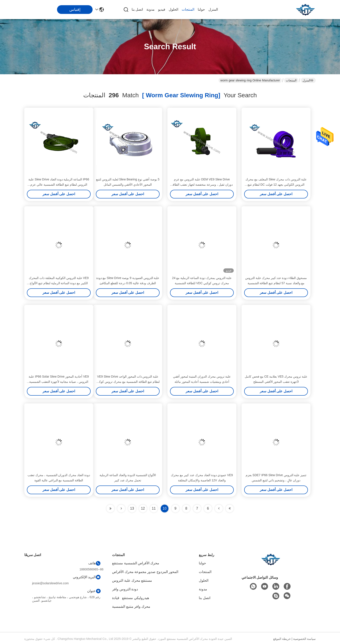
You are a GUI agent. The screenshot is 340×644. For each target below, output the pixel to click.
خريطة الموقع (282, 639)
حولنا (201, 9)
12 (143, 508)
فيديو (162, 9)
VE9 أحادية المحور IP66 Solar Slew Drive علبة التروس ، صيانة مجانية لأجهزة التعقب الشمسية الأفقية (59, 382)
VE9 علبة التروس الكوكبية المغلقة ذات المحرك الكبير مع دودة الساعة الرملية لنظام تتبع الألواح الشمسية (59, 283)
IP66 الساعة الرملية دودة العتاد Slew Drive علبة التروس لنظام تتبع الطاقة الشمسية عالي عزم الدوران (59, 185)
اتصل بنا (137, 9)
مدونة (150, 9)
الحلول (173, 9)
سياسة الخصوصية (304, 639)
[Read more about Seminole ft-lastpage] (110, 509)
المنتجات (188, 9)
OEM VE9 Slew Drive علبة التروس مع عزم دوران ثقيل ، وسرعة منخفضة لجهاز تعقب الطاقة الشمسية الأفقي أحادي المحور (202, 185)
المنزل (213, 9)
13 (132, 508)
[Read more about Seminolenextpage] (121, 509)
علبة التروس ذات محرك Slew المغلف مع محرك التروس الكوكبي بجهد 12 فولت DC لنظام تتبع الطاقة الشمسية (276, 185)
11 (154, 508)
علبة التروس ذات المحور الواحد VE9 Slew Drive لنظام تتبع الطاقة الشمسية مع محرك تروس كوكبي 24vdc (128, 382)
